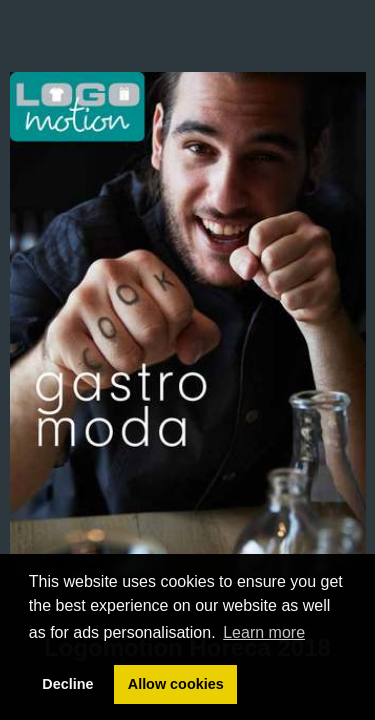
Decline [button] (67, 684)
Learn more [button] (264, 632)
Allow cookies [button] (176, 684)
